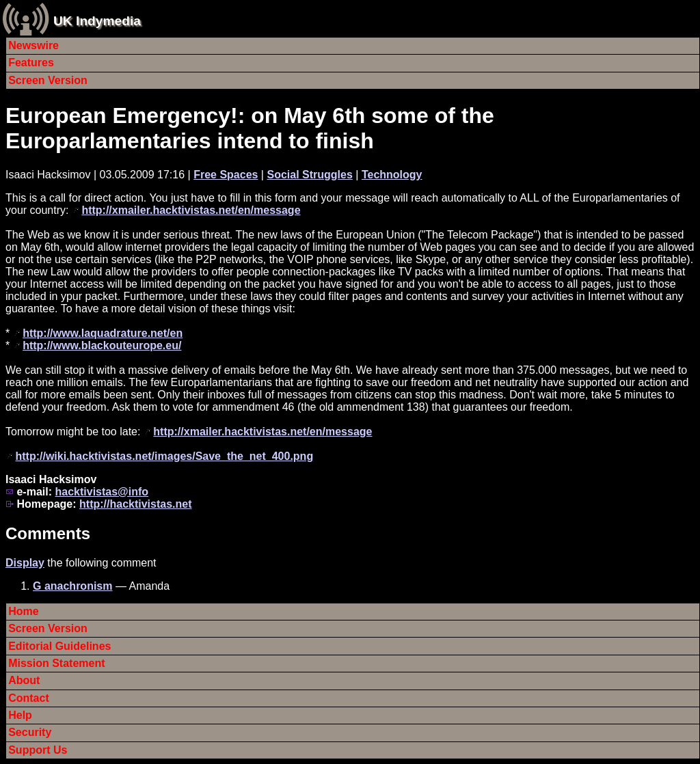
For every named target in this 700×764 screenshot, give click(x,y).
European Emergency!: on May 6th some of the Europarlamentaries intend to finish (250, 128)
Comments (48, 533)
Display (25, 563)
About (24, 680)
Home (23, 611)
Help (20, 715)
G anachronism (72, 586)
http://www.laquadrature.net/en (103, 333)
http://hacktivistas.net (135, 504)
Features (31, 63)
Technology (392, 175)
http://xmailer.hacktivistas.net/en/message (191, 210)
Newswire (33, 45)
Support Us (38, 750)
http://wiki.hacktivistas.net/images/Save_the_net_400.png (164, 456)
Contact (29, 698)
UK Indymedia (97, 21)
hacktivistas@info (102, 492)
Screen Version (48, 80)
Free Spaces (226, 175)
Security (30, 732)
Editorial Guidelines (59, 646)
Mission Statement (56, 663)
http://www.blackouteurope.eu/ (102, 345)
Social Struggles (309, 175)
